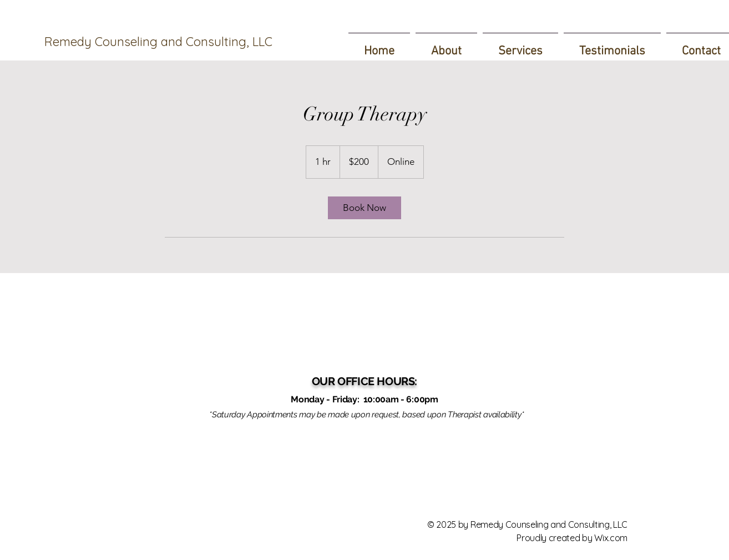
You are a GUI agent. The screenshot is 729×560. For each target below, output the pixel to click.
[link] (364, 208)
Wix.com (611, 538)
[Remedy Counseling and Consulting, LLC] (164, 42)
